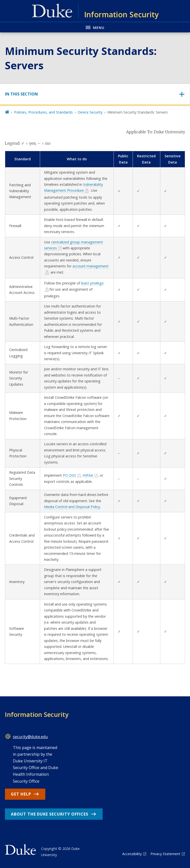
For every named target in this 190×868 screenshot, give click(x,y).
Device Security (90, 112)
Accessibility (132, 854)
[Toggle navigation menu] (95, 27)
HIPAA (88, 475)
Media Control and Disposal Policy (72, 507)
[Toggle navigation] (95, 94)
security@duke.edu (30, 737)
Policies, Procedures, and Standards (43, 112)
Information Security (37, 714)
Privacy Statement (165, 854)
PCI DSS (69, 475)
